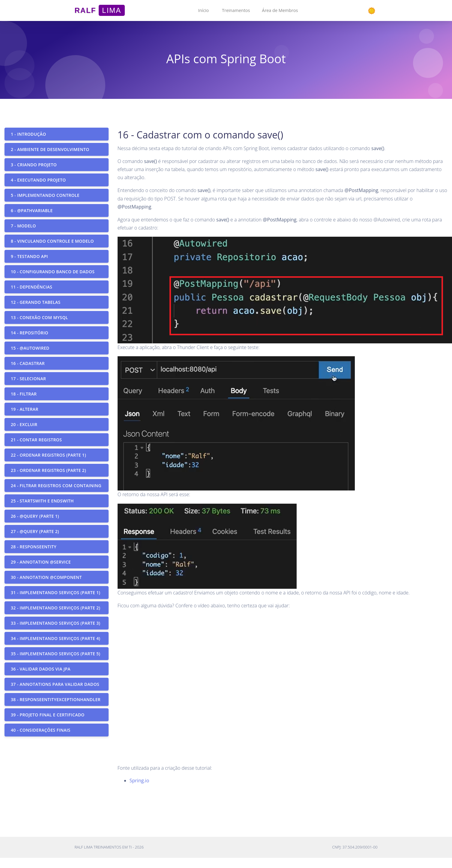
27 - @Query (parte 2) (35, 531)
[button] (203, 10)
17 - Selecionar (28, 379)
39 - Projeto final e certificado (48, 715)
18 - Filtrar (24, 394)
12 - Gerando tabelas (36, 302)
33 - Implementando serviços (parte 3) (55, 623)
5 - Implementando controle (45, 195)
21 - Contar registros (36, 440)
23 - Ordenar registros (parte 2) (48, 470)
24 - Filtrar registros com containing (56, 486)
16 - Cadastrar (28, 363)
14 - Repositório (30, 333)
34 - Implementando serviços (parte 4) (55, 638)
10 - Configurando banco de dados (53, 272)
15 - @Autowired (30, 348)
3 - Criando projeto (34, 165)
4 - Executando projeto (38, 180)
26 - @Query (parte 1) (35, 516)
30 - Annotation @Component (46, 577)
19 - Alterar (25, 409)
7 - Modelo (23, 226)
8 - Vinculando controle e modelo (52, 241)
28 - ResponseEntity (34, 547)
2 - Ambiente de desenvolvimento (50, 149)
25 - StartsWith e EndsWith (42, 501)
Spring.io (139, 781)
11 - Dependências (31, 287)
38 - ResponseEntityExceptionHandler (56, 699)
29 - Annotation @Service (41, 562)
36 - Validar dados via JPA (41, 669)
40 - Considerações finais (41, 730)
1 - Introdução (28, 134)
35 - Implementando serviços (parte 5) (55, 654)
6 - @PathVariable (32, 210)
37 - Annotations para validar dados (55, 684)
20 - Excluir (24, 424)
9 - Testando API (29, 256)
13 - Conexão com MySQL (39, 317)
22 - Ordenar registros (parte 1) (48, 455)
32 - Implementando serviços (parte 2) (55, 608)
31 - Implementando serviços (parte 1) (55, 592)
